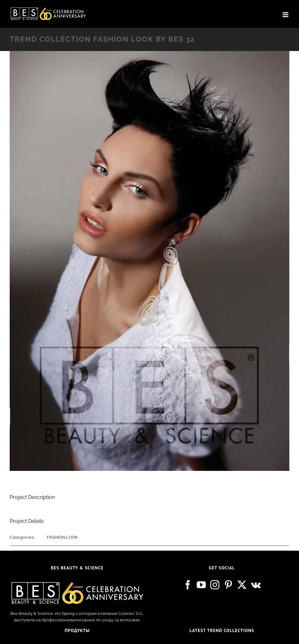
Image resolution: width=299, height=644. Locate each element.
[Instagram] (215, 585)
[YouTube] (201, 585)
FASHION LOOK (62, 537)
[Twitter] (242, 585)
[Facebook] (188, 585)
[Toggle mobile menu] (286, 15)
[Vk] (256, 585)
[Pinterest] (228, 585)
